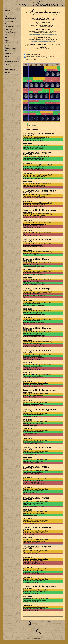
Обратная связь (10, 69)
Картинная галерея (11, 59)
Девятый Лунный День (31, 610)
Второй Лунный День (30, 405)
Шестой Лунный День (30, 523)
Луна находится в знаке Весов (33, 442)
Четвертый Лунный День (31, 463)
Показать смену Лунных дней (33, 54)
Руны (6, 35)
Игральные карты (10, 48)
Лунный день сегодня (51, 39)
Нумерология (9, 21)
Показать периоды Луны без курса (34, 56)
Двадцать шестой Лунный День (34, 255)
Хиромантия (9, 27)
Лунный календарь (10, 19)
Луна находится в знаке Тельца (34, 139)
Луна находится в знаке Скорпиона (35, 513)
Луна (6, 37)
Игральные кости (10, 51)
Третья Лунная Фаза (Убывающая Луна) (36, 137)
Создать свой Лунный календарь (44, 26)
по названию (53, 31)
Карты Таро (8, 29)
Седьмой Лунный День (31, 543)
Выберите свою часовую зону (44, 49)
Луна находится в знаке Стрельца (34, 581)
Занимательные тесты (12, 61)
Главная (7, 11)
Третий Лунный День (30, 425)
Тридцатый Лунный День (31, 368)
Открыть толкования (32, 129)
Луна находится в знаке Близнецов (35, 177)
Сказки (7, 56)
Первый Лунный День (30, 386)
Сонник (7, 40)
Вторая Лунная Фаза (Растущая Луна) (36, 598)
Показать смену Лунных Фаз (32, 60)
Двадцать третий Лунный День (33, 149)
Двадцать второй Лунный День (33, 140)
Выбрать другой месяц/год (36, 39)
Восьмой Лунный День (31, 572)
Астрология (8, 24)
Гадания (7, 16)
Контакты (8, 67)
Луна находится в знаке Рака (33, 234)
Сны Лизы (7, 72)
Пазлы (7, 45)
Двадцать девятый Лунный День (34, 345)
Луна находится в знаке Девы (33, 376)
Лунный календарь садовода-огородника (42, 25)
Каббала (7, 64)
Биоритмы (8, 53)
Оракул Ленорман (10, 32)
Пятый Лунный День (30, 492)
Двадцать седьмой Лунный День (34, 274)
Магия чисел (44, 4)
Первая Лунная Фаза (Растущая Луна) (36, 383)
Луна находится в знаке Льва (33, 304)
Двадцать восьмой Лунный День (34, 314)
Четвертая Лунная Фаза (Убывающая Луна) (37, 165)
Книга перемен (9, 43)
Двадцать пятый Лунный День (33, 206)
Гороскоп (7, 13)
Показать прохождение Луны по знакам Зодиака (38, 58)
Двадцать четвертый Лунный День (34, 187)
